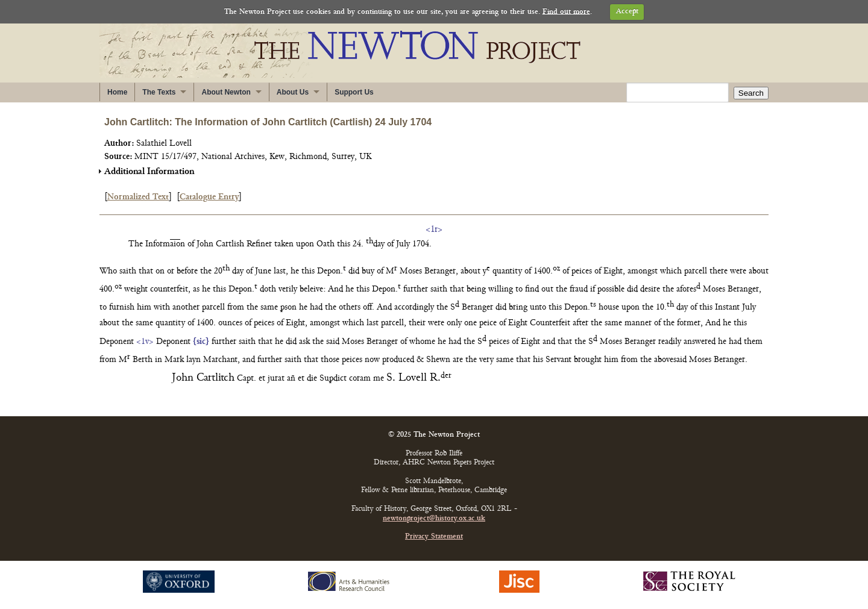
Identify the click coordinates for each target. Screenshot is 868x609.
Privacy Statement (434, 537)
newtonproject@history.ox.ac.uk (434, 519)
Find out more (566, 12)
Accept (627, 12)
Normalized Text (138, 197)
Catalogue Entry (209, 197)
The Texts (159, 92)
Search (751, 93)
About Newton (226, 92)
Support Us (354, 92)
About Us (293, 92)
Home (117, 92)
